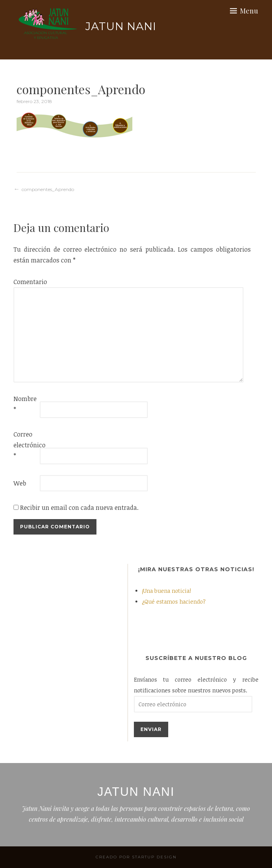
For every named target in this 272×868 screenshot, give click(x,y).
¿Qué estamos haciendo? (174, 602)
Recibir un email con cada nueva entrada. (79, 508)
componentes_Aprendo (48, 189)
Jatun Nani (121, 26)
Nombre (25, 404)
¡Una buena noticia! (166, 591)
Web (20, 483)
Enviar (151, 729)
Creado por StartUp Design (136, 857)
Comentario (26, 282)
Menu (249, 11)
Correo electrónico (26, 445)
